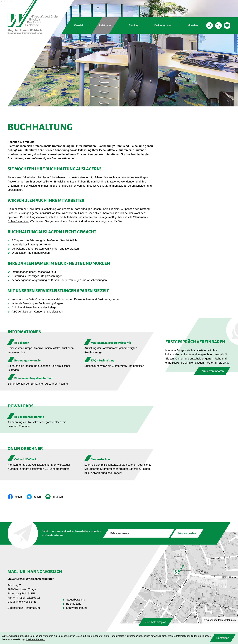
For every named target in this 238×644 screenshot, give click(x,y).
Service (133, 25)
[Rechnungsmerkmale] (42, 364)
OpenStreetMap (214, 620)
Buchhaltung (74, 604)
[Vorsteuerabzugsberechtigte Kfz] (119, 346)
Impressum (33, 608)
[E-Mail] (139, 533)
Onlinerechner (162, 25)
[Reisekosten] (42, 346)
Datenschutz (15, 608)
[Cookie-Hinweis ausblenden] (223, 638)
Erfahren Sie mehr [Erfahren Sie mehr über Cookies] (35, 640)
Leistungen (106, 25)
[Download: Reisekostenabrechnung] (42, 421)
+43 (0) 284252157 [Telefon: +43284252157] (24, 594)
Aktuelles (193, 25)
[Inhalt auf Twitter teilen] (36, 497)
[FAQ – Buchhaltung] (119, 362)
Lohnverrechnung (77, 608)
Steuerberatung (76, 600)
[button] (218, 25)
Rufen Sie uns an (18, 221)
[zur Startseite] (33, 17)
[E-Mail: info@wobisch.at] (227, 25)
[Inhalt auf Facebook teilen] (17, 497)
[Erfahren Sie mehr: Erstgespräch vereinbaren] (212, 371)
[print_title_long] (56, 497)
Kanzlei (79, 25)
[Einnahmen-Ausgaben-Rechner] (42, 380)
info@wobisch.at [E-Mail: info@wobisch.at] (26, 602)
